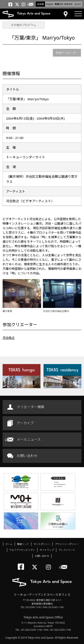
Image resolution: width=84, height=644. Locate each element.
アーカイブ (25, 423)
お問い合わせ (27, 456)
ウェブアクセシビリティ (22, 550)
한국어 (78, 4)
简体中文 (68, 4)
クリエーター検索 (31, 407)
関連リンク (23, 544)
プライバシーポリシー (67, 544)
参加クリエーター (67, 53)
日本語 (40, 4)
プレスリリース (67, 550)
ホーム (9, 544)
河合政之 (9, 338)
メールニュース (29, 439)
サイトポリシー (42, 544)
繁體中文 (59, 4)
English (50, 4)
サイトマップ (47, 550)
